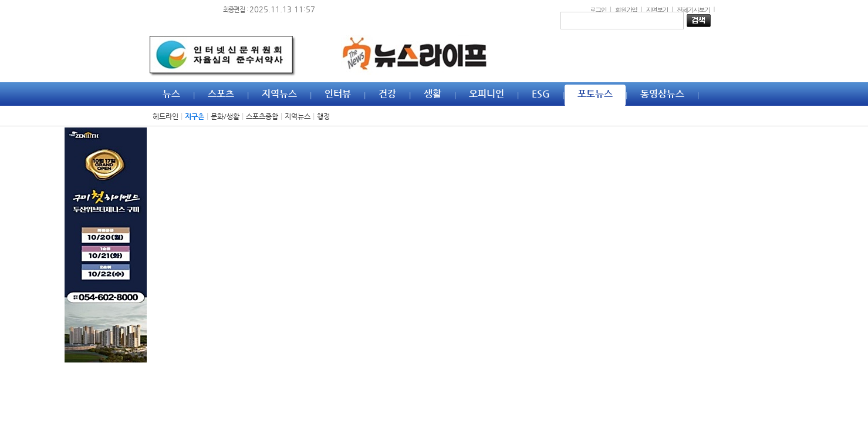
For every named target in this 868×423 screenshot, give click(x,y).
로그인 (598, 9)
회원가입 (626, 9)
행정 (323, 116)
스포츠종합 (262, 116)
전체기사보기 (693, 9)
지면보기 (657, 9)
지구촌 (195, 116)
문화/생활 (225, 116)
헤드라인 (166, 116)
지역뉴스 (298, 116)
